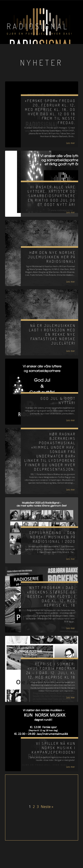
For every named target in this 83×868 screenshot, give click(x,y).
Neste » (47, 807)
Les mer (70, 143)
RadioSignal (38, 26)
